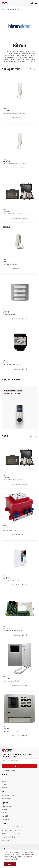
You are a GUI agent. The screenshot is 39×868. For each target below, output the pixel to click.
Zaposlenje (5, 784)
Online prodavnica (7, 806)
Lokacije (4, 781)
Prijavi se (20, 766)
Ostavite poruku (6, 840)
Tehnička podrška (7, 799)
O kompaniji (5, 778)
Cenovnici (4, 809)
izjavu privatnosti (14, 770)
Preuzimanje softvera (8, 795)
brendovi (11, 9)
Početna (4, 9)
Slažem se (10, 864)
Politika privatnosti (7, 849)
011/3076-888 (18, 827)
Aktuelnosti (5, 788)
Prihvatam (11, 770)
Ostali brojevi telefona (8, 837)
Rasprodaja (5, 816)
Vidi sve (34, 69)
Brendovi (4, 813)
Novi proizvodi (6, 819)
